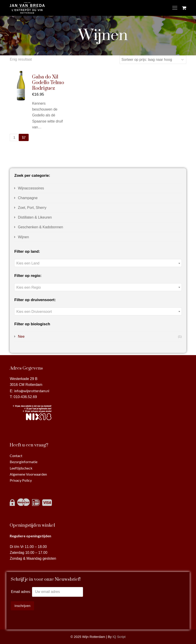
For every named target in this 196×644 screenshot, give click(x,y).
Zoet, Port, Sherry (32, 208)
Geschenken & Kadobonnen (40, 227)
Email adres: (21, 592)
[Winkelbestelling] (153, 60)
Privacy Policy (21, 480)
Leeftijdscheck (21, 468)
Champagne (28, 198)
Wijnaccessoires (31, 188)
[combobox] (98, 263)
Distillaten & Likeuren (35, 217)
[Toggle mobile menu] (175, 8)
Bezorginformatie (24, 462)
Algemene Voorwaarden (28, 474)
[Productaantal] (14, 137)
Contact (16, 456)
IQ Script (119, 637)
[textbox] (98, 263)
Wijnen (23, 237)
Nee (21, 336)
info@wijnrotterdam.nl (32, 391)
